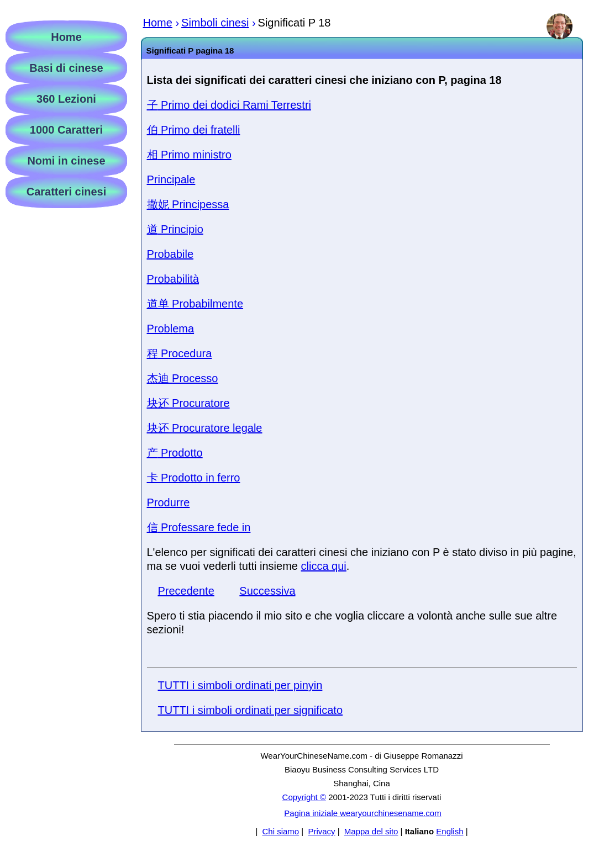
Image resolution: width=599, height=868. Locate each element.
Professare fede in (199, 527)
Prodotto (175, 453)
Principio (175, 229)
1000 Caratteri (66, 130)
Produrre (169, 502)
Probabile (170, 254)
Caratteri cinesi (67, 192)
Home (66, 37)
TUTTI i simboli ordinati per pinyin (240, 685)
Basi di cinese (66, 68)
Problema (171, 329)
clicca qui (324, 566)
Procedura (180, 353)
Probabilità (173, 279)
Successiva (267, 591)
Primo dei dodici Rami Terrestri (229, 105)
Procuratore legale (205, 428)
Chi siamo (280, 831)
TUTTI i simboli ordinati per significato (251, 710)
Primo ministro (189, 155)
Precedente (186, 591)
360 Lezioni (66, 99)
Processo (183, 378)
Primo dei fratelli (194, 130)
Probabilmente (195, 304)
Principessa (188, 204)
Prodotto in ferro (194, 478)
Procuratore (188, 403)
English (450, 831)
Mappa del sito (371, 831)
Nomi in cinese (66, 161)
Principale (171, 179)
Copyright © (304, 797)
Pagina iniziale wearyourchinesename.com (362, 813)
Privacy (321, 831)
